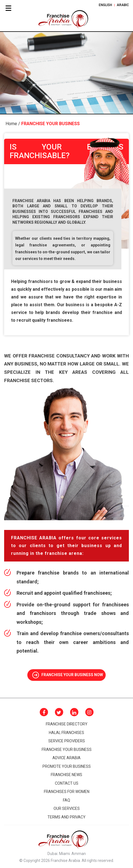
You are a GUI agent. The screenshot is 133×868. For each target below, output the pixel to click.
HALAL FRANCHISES (66, 733)
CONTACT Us (67, 783)
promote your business (67, 766)
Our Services (67, 808)
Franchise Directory (67, 724)
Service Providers (67, 741)
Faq (66, 800)
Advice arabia (66, 758)
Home (11, 124)
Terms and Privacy (66, 817)
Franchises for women (67, 792)
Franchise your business (67, 749)
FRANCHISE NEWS (66, 775)
